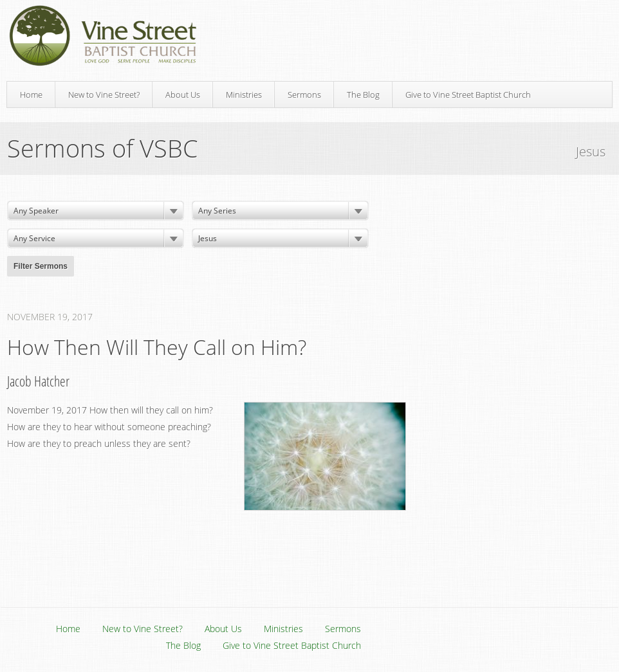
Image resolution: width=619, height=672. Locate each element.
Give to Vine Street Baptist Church (468, 95)
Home (31, 95)
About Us (183, 95)
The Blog (363, 95)
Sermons (304, 95)
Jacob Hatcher (38, 381)
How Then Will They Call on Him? (157, 347)
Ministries (244, 95)
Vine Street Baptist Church (103, 36)
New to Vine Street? (104, 95)
